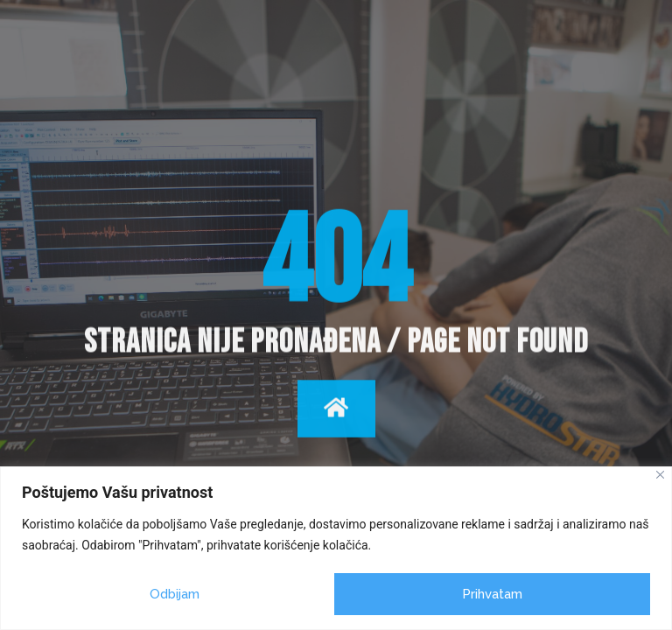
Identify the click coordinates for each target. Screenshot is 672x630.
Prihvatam (492, 594)
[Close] (660, 475)
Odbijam (175, 594)
